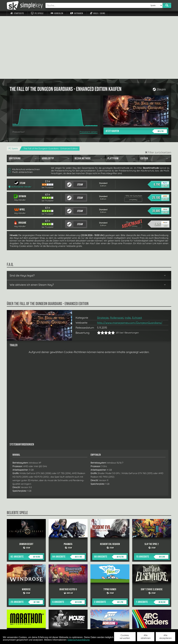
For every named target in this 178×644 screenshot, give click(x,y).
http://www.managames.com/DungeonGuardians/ (130, 260)
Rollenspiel (117, 255)
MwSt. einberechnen (21, 109)
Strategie (103, 255)
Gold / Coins (98, 13)
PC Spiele (37, 13)
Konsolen (57, 13)
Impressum (19, 626)
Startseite (17, 13)
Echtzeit (137, 255)
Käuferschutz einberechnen (24, 107)
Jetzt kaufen (136, 68)
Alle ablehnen (146, 637)
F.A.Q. (71, 626)
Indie (128, 255)
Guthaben (77, 13)
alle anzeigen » (89, 595)
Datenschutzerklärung (79, 640)
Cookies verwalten (125, 637)
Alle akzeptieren (165, 637)
